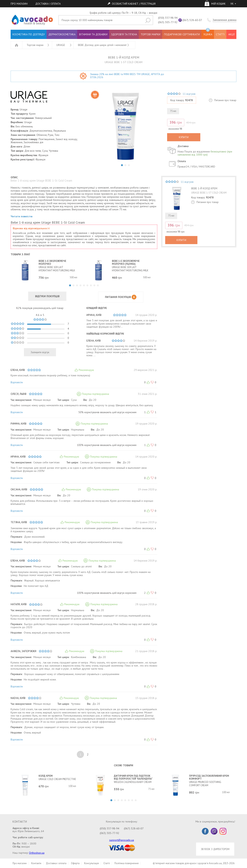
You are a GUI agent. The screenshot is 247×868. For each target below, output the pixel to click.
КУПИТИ (184, 137)
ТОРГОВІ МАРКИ (151, 34)
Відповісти (17, 382)
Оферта (75, 863)
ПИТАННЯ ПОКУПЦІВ (121, 297)
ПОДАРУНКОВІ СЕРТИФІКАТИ (182, 34)
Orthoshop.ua (37, 853)
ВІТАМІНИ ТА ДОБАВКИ (93, 34)
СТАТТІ (220, 34)
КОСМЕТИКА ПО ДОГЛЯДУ (29, 34)
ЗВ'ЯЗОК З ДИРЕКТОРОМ (215, 849)
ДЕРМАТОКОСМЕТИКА (62, 34)
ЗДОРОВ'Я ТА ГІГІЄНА (124, 34)
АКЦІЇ (231, 34)
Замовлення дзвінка (225, 20)
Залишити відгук (40, 352)
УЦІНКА (208, 33)
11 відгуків (189, 94)
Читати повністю (22, 216)
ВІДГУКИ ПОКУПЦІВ (47, 296)
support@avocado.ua (122, 840)
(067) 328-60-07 (192, 20)
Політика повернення (126, 863)
